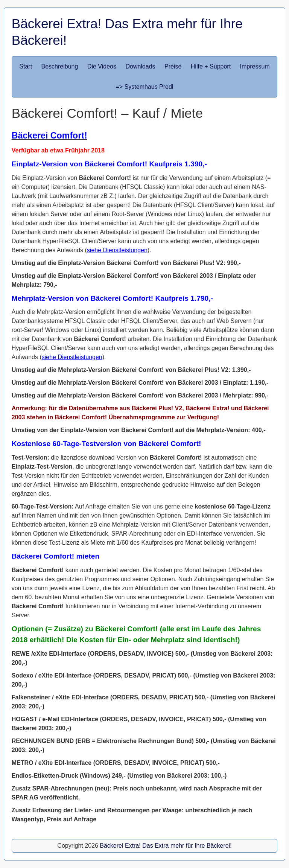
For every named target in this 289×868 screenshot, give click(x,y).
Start (26, 66)
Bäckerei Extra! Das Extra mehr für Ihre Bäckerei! (166, 846)
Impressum (255, 66)
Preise (173, 66)
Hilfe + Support (211, 66)
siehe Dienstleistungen (117, 250)
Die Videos (102, 66)
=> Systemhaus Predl (145, 87)
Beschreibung (60, 66)
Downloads (140, 66)
